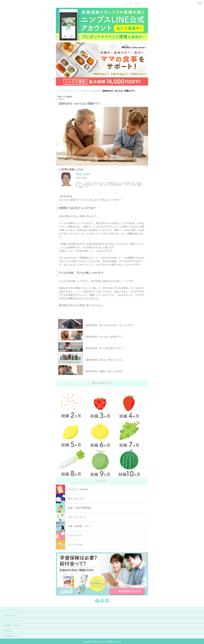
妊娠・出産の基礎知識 (80, 508)
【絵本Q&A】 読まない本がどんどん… (104, 360)
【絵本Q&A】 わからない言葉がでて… (104, 337)
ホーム (61, 91)
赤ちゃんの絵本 (92, 91)
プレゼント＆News (78, 489)
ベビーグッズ (75, 535)
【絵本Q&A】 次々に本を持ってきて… (104, 348)
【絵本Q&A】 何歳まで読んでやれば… (104, 371)
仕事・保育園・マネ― (80, 526)
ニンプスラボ (75, 545)
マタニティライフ (74, 91)
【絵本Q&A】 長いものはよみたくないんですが (109, 325)
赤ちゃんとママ (76, 499)
